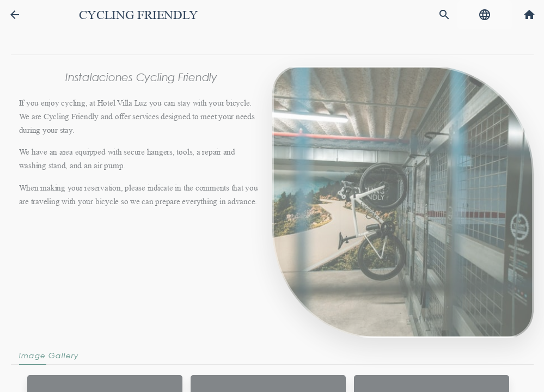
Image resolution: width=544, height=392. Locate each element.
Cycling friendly (138, 15)
